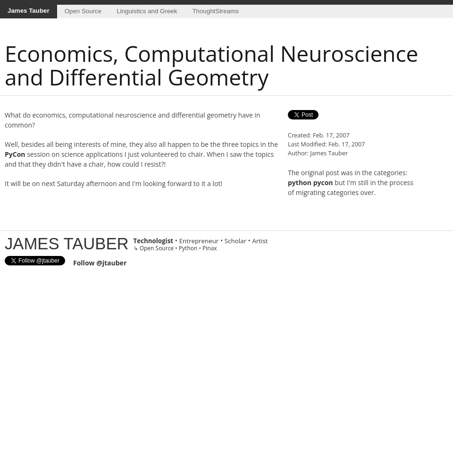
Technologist (154, 241)
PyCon (15, 154)
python (300, 183)
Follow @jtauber (100, 263)
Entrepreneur (199, 241)
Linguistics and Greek (147, 11)
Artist (260, 241)
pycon (323, 183)
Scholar (235, 241)
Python (188, 248)
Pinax (210, 248)
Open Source (83, 11)
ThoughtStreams (215, 11)
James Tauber (29, 11)
